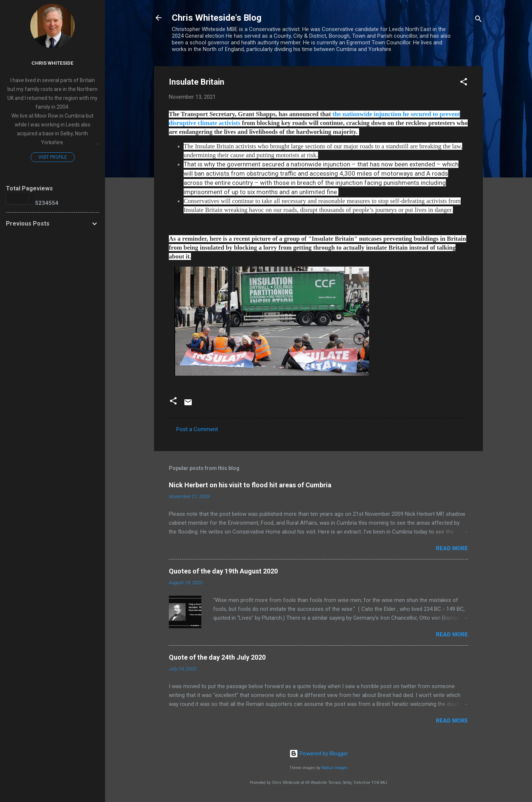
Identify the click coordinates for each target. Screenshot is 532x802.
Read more (452, 548)
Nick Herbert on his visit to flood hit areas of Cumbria (250, 485)
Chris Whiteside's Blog (217, 18)
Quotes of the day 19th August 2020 (223, 571)
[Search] (478, 20)
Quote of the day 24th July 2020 (217, 657)
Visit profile (53, 157)
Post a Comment (197, 429)
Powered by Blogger (319, 754)
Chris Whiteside (52, 63)
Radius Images (335, 768)
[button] (464, 83)
